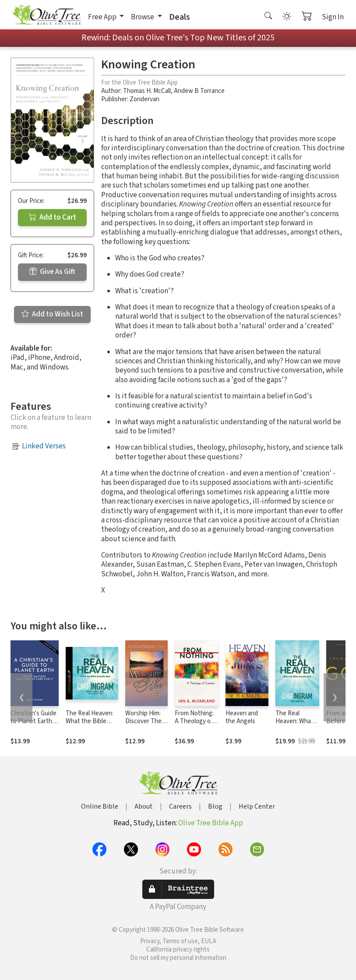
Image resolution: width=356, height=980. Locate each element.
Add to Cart (53, 217)
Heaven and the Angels (242, 717)
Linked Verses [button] (44, 446)
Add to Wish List (52, 314)
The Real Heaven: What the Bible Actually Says (90, 722)
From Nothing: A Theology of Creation (194, 722)
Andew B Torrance (199, 91)
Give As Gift (52, 272)
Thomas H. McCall (147, 91)
